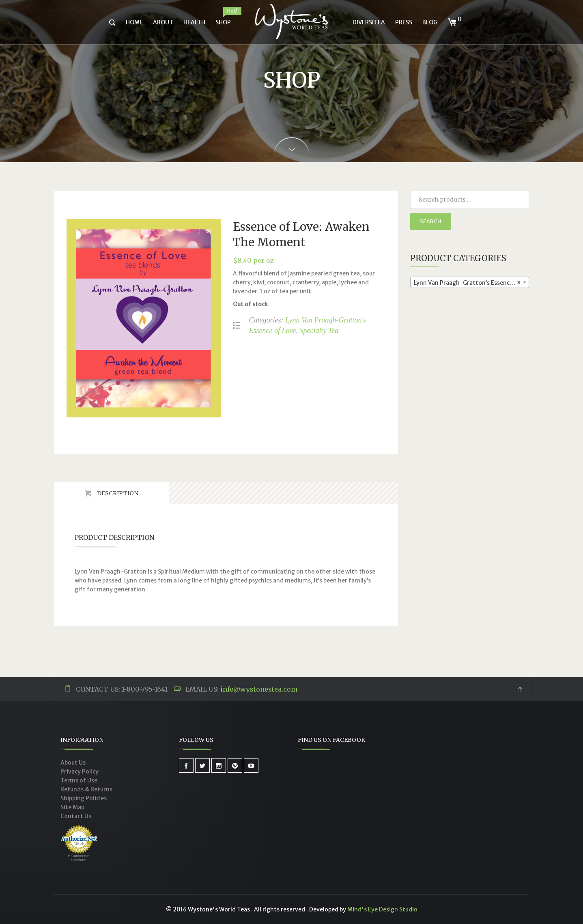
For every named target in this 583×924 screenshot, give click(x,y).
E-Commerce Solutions (79, 858)
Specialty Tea (319, 331)
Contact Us (76, 816)
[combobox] (470, 282)
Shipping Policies (84, 798)
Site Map (72, 807)
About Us (73, 763)
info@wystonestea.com (259, 689)
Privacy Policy (80, 771)
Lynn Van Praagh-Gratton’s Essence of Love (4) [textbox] (471, 283)
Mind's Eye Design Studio (382, 909)
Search (431, 221)
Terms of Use (79, 780)
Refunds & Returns (86, 789)
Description (117, 493)
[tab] (112, 493)
